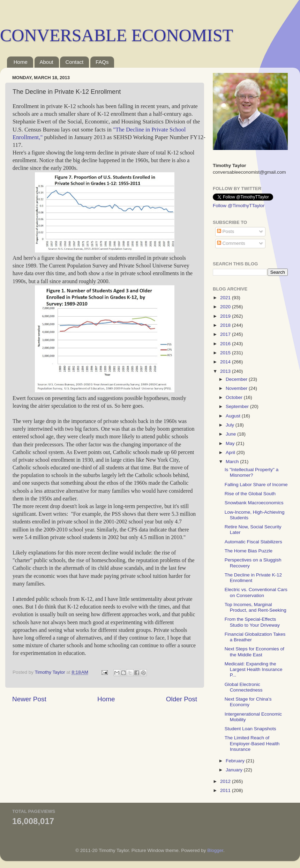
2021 (226, 298)
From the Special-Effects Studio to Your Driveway (252, 622)
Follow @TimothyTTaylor (239, 206)
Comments (231, 243)
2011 (226, 790)
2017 (226, 334)
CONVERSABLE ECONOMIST (117, 35)
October (235, 397)
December (237, 379)
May (231, 443)
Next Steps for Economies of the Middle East (254, 652)
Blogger (215, 850)
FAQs (102, 62)
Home (21, 62)
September (238, 406)
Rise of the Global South (250, 494)
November (237, 388)
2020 (226, 307)
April (231, 452)
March (233, 462)
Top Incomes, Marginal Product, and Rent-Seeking (256, 607)
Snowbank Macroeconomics (254, 503)
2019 (226, 316)
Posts (226, 231)
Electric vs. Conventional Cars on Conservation (256, 592)
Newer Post (29, 699)
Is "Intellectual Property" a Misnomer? (252, 472)
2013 (226, 371)
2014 (226, 362)
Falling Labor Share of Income (256, 485)
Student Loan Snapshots (250, 729)
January (235, 770)
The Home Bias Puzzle (249, 551)
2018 (226, 325)
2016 (226, 344)
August (234, 416)
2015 (226, 353)
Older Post (182, 699)
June (231, 434)
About (47, 62)
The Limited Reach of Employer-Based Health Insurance (252, 743)
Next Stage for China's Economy (248, 702)
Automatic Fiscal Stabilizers (253, 542)
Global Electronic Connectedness (244, 687)
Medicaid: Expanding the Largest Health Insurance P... (254, 669)
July (231, 425)
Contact (74, 62)
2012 (226, 781)
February (236, 761)
